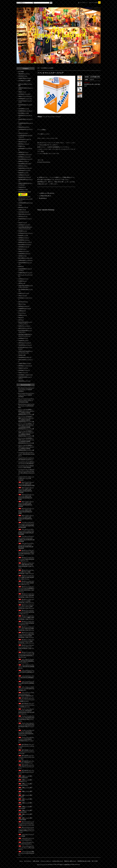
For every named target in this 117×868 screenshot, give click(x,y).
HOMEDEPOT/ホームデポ (25, 308)
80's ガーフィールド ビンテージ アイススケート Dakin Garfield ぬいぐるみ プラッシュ (26, 641)
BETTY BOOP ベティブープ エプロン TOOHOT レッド (26, 762)
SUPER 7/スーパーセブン (24, 326)
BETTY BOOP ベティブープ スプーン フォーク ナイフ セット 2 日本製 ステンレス (26, 705)
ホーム (21, 861)
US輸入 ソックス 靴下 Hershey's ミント (25, 781)
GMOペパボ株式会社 (65, 864)
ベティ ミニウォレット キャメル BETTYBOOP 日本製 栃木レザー (26, 683)
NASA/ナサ (21, 266)
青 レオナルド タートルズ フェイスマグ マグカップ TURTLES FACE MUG (26, 389)
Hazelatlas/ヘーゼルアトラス (26, 375)
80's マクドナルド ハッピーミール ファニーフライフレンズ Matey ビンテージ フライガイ (26, 823)
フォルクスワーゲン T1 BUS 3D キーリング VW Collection (26, 466)
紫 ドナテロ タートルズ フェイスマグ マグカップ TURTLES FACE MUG (26, 406)
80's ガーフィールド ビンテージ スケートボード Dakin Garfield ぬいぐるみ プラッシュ (26, 606)
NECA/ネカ (21, 317)
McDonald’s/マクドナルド (25, 244)
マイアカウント (84, 2)
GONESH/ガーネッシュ (24, 240)
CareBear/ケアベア (23, 338)
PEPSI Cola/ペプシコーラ (24, 214)
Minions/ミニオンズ (23, 207)
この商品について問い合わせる (47, 193)
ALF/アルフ (21, 320)
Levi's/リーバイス (23, 222)
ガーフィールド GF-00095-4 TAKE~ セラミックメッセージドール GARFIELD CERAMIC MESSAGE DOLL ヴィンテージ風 (26, 433)
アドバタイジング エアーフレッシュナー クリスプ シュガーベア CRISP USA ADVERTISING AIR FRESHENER (26, 525)
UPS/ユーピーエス (23, 295)
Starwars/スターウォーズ (25, 177)
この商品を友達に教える (45, 196)
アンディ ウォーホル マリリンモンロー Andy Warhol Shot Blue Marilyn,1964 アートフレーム (26, 726)
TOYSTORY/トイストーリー (25, 154)
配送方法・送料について (70, 861)
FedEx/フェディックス (24, 293)
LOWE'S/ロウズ (22, 311)
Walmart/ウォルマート (24, 306)
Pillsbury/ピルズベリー (24, 127)
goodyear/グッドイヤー (24, 225)
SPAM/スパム (22, 146)
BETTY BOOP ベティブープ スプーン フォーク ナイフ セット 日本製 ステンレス (26, 700)
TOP (38, 68)
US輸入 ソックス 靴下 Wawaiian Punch (25, 811)
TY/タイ (20, 205)
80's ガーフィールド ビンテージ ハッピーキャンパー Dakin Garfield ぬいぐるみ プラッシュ (26, 647)
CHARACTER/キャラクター (25, 78)
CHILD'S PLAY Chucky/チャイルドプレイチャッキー (25, 352)
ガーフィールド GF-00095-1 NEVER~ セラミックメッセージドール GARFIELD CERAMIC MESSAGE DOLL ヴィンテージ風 (26, 412)
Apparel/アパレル (23, 76)
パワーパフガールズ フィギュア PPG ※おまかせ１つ (26, 843)
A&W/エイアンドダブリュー (25, 96)
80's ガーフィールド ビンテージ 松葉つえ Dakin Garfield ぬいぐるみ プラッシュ (26, 577)
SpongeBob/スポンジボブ (25, 164)
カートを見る (96, 2)
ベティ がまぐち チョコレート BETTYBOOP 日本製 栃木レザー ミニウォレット (26, 661)
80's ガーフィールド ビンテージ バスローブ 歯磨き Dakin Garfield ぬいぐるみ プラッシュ (26, 617)
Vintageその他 (22, 355)
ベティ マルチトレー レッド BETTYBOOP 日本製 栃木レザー (26, 672)
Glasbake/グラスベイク (24, 370)
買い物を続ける (43, 198)
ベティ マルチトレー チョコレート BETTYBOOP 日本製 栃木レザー (26, 666)
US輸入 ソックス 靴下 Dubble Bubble (25, 819)
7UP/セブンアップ (23, 216)
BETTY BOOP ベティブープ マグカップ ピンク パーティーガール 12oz (26, 752)
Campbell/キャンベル (24, 109)
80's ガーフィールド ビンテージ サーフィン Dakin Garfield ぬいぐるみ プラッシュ (26, 601)
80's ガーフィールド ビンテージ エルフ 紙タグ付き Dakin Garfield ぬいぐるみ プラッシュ (26, 628)
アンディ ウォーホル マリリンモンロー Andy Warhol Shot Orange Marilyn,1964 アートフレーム (26, 718)
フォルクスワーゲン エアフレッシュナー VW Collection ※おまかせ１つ (26, 454)
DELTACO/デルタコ (23, 302)
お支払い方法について (58, 861)
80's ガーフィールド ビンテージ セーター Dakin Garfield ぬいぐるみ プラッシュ (26, 583)
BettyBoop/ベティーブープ (25, 242)
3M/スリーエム (22, 304)
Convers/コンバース (23, 279)
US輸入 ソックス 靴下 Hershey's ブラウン (25, 784)
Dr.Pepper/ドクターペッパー (26, 233)
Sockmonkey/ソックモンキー (26, 260)
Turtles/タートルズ (23, 189)
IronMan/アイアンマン (24, 175)
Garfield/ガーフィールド (24, 94)
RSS (93, 861)
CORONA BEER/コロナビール (25, 203)
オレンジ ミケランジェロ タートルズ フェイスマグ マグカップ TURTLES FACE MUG (26, 400)
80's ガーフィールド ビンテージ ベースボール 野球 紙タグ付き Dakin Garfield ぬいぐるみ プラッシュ (26, 589)
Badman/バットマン (23, 173)
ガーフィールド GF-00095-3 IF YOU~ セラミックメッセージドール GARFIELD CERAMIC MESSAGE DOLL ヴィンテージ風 (26, 426)
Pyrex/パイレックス (23, 372)
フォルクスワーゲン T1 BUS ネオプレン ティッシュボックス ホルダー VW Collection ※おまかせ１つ (26, 472)
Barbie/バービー (22, 249)
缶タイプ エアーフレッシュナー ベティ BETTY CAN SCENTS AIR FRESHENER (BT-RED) (26, 484)
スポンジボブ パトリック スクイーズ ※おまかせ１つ (26, 839)
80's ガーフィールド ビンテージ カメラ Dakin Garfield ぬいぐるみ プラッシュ (26, 612)
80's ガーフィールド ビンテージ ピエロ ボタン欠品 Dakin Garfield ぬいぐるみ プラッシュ (26, 595)
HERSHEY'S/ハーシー (23, 152)
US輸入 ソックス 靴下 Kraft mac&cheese (25, 777)
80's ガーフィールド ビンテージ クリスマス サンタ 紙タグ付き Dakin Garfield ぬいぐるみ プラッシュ (26, 553)
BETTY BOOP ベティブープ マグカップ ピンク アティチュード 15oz (26, 757)
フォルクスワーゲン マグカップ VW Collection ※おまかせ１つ (26, 459)
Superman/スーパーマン (24, 170)
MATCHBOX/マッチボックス (25, 258)
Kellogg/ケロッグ (23, 142)
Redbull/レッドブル (23, 235)
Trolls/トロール (22, 210)
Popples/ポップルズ (23, 340)
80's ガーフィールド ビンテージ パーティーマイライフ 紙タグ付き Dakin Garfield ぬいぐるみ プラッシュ (26, 655)
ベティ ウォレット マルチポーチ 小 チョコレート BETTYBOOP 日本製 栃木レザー (26, 694)
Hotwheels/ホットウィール (25, 98)
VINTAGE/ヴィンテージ (24, 74)
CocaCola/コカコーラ (24, 212)
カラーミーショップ (42, 864)
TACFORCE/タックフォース (25, 345)
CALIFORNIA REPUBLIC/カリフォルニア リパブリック (25, 228)
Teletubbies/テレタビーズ (25, 357)
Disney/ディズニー (23, 166)
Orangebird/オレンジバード (25, 159)
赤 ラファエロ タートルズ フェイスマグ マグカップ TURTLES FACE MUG (26, 395)
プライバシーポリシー (46, 861)
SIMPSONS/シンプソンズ (24, 381)
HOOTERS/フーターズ (24, 247)
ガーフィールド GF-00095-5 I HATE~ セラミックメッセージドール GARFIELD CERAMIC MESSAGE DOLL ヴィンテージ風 (26, 441)
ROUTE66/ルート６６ (24, 113)
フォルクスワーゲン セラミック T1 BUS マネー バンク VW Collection (26, 478)
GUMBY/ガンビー (23, 281)
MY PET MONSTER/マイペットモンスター (25, 331)
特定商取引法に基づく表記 (84, 861)
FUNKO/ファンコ (23, 315)
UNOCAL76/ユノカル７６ (25, 139)
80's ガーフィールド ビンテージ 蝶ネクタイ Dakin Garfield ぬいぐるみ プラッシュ (26, 572)
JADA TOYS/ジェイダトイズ (25, 328)
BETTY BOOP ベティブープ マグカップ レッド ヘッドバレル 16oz (26, 746)
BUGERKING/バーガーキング (25, 111)
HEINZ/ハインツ (22, 92)
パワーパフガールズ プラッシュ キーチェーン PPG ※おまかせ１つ (26, 848)
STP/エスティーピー (23, 133)
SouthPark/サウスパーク (24, 253)
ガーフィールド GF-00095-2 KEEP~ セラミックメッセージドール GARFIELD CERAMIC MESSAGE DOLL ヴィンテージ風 (26, 419)
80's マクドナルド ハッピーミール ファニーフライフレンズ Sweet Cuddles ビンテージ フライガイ (26, 830)
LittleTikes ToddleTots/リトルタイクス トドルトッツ (25, 335)
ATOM (96, 861)
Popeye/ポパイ (22, 187)
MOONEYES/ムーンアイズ (25, 192)
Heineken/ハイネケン (24, 238)
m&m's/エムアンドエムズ (25, 343)
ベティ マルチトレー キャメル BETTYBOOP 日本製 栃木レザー (26, 677)
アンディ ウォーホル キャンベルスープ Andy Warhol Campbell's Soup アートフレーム (26, 740)
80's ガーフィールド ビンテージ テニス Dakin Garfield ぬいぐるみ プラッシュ (26, 623)
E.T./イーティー (22, 313)
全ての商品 (21, 71)
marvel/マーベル (22, 256)
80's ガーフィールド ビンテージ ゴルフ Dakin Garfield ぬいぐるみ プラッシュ (26, 559)
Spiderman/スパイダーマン (25, 168)
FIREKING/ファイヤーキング (25, 366)
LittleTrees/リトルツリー (24, 197)
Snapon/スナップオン (24, 251)
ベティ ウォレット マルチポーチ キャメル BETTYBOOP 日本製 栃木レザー (26, 688)
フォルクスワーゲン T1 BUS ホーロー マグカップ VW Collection (26, 463)
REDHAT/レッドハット (24, 144)
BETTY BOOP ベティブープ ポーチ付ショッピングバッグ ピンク (26, 767)
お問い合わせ (36, 861)
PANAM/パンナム (23, 231)
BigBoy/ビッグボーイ (24, 161)
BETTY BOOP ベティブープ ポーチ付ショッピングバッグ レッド (26, 772)
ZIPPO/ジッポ (22, 283)
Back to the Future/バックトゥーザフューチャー (25, 323)
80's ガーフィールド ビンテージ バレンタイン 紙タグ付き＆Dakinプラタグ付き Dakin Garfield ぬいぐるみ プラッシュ (26, 635)
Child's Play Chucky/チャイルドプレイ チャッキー (26, 286)
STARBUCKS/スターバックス (25, 273)
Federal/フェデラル (23, 368)
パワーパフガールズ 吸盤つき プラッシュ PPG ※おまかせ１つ (26, 853)
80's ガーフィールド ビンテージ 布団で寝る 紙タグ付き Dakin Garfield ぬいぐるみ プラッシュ (26, 565)
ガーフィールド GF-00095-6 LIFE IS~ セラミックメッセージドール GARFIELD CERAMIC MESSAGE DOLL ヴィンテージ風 (26, 448)
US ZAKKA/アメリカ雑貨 (47, 68)
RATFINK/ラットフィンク (24, 157)
